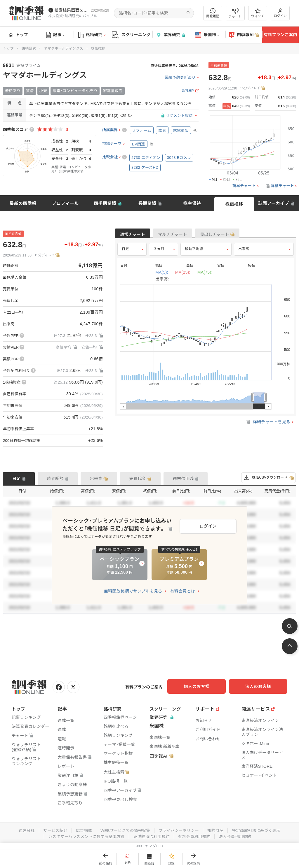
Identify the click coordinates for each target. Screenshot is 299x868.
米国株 (207, 35)
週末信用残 (183, 479)
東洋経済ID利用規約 (152, 835)
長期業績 (147, 203)
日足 (125, 253)
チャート (235, 13)
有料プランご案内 (280, 35)
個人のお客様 (203, 686)
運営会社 (23, 830)
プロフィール (65, 203)
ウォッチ (258, 13)
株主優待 (192, 203)
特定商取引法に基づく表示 (259, 830)
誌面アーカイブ (274, 203)
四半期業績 (105, 203)
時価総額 (55, 479)
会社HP (188, 91)
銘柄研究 (92, 35)
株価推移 (234, 204)
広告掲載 (82, 830)
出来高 (244, 253)
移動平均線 (194, 253)
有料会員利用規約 (196, 835)
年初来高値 (219, 65)
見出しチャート (237, 235)
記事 (55, 35)
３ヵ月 (159, 253)
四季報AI (244, 35)
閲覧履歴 (213, 13)
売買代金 (138, 479)
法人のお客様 (261, 686)
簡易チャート (244, 186)
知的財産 (217, 830)
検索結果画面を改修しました (71, 10)
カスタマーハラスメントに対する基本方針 (85, 835)
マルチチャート (186, 235)
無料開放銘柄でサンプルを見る (133, 591)
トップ (19, 35)
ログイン (280, 13)
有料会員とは (182, 591)
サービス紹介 (53, 830)
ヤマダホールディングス (63, 48)
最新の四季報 (23, 203)
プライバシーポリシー (179, 830)
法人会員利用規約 (237, 835)
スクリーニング (131, 35)
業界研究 (171, 35)
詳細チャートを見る (268, 426)
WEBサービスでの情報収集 (124, 830)
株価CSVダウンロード (268, 478)
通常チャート (137, 235)
